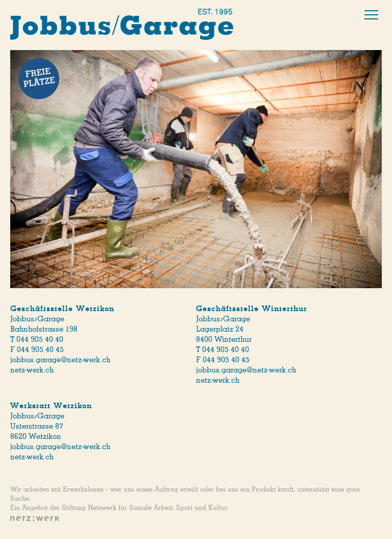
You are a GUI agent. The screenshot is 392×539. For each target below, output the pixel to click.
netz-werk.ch (32, 370)
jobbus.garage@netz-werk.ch (60, 360)
